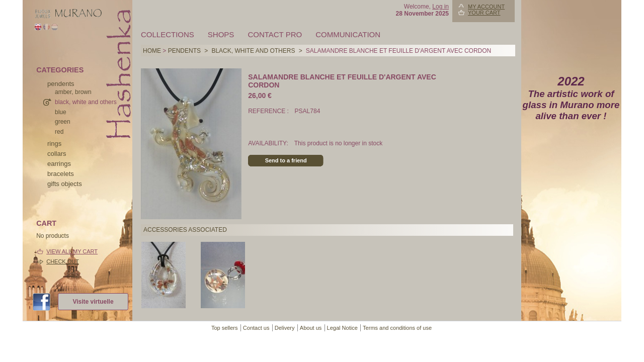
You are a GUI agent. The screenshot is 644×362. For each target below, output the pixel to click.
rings (54, 144)
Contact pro (275, 34)
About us (311, 328)
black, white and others (86, 102)
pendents (61, 84)
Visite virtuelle (93, 302)
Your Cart (484, 13)
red (59, 132)
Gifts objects (65, 184)
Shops (221, 34)
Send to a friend (286, 160)
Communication (348, 34)
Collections (168, 34)
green (63, 122)
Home (152, 51)
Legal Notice (342, 328)
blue (61, 112)
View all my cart (72, 251)
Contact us (256, 328)
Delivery (285, 328)
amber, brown (73, 92)
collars (57, 154)
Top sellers (225, 328)
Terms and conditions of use (397, 328)
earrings (59, 164)
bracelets (61, 174)
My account (486, 7)
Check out (63, 261)
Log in (440, 7)
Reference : (269, 111)
